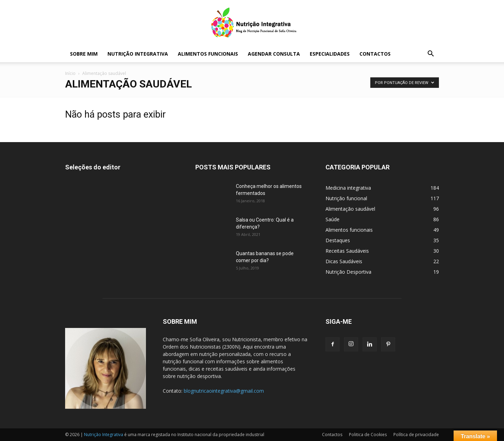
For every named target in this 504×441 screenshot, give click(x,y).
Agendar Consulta (274, 54)
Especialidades (330, 54)
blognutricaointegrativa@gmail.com (224, 391)
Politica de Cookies (368, 435)
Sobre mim (84, 54)
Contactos (375, 54)
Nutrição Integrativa (138, 54)
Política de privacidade (416, 435)
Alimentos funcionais (208, 54)
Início (70, 73)
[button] (430, 54)
